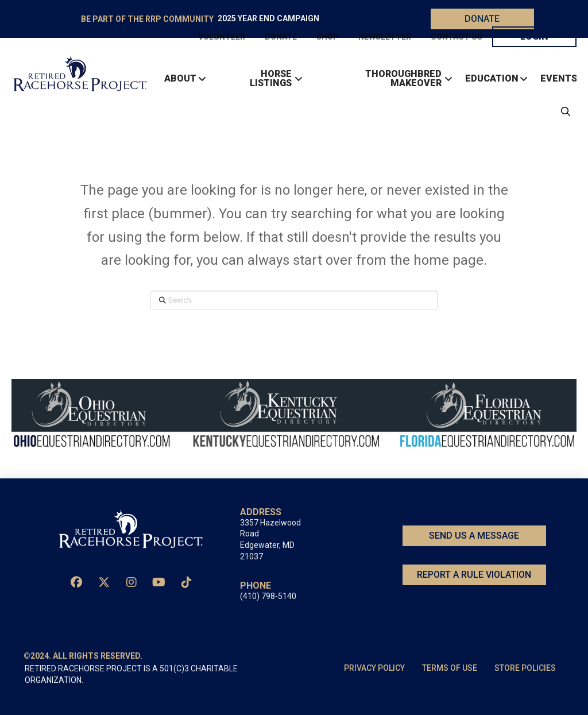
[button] (563, 111)
